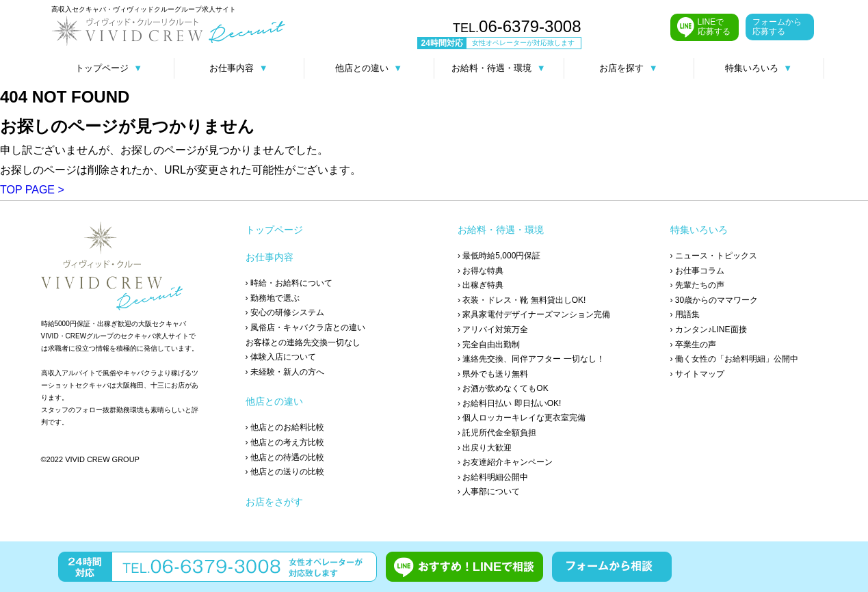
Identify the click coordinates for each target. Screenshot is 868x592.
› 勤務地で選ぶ (273, 298)
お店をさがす (274, 502)
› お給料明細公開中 (493, 477)
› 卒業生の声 (693, 345)
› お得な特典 (481, 271)
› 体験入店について (281, 357)
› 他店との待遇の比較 (285, 457)
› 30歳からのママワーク (714, 300)
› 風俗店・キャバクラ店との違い (305, 327)
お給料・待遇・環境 (498, 68)
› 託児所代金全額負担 (497, 433)
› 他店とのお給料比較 (285, 427)
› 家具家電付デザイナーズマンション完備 (534, 314)
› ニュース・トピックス (714, 256)
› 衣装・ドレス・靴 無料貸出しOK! (522, 300)
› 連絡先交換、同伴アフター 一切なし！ (531, 359)
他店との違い (369, 68)
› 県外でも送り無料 (493, 374)
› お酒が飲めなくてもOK (503, 388)
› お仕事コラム (697, 271)
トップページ (109, 68)
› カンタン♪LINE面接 (709, 329)
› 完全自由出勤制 (489, 345)
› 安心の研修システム (285, 312)
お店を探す (628, 68)
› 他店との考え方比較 (285, 442)
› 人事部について (489, 492)
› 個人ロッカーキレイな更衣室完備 (522, 418)
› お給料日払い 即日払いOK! (509, 403)
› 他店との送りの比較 (285, 472)
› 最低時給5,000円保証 (499, 256)
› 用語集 (685, 314)
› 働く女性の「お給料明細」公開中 (734, 359)
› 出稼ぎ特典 (481, 285)
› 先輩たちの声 (697, 285)
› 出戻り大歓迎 (485, 448)
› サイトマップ (697, 374)
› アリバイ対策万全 (493, 329)
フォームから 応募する (777, 27)
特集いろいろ (759, 68)
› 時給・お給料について (289, 283)
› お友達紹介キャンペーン (505, 462)
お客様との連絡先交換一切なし (303, 342)
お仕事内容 (238, 68)
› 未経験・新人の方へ (285, 372)
